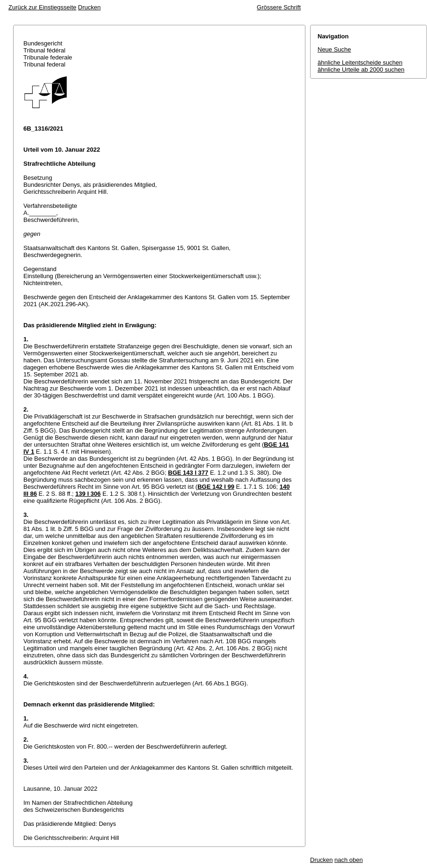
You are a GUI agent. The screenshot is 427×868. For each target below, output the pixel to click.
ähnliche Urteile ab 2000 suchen (361, 70)
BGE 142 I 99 (216, 487)
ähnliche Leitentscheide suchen (360, 63)
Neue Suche (334, 49)
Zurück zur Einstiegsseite (42, 7)
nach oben (349, 860)
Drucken (89, 7)
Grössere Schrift (279, 7)
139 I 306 (88, 494)
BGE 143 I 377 (188, 473)
